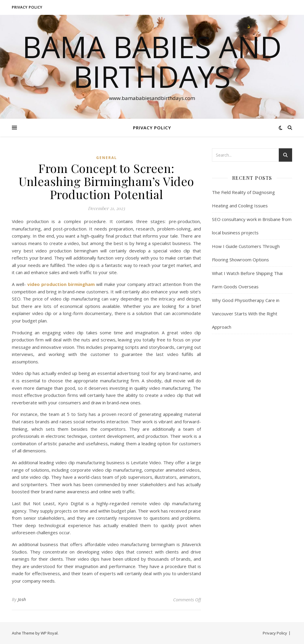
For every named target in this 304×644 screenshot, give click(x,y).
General (107, 158)
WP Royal (49, 633)
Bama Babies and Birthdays (152, 61)
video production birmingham (61, 284)
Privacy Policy (27, 7)
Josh (22, 599)
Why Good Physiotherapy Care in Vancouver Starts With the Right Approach (246, 314)
